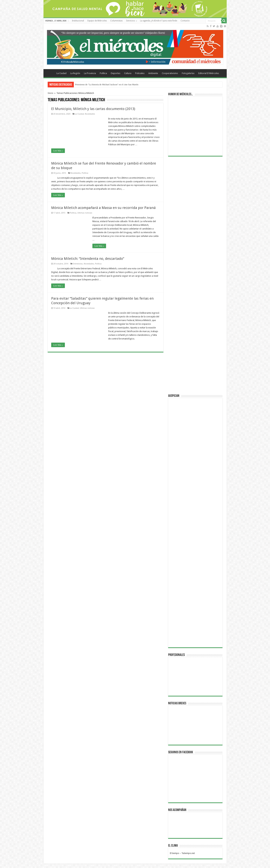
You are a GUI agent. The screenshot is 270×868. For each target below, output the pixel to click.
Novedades (90, 114)
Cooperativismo (170, 73)
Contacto (185, 21)
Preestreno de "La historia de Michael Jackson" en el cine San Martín (107, 84)
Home (50, 73)
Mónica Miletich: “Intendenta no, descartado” (88, 259)
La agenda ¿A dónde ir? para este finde (159, 21)
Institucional (78, 21)
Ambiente (153, 73)
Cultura (128, 73)
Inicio (50, 93)
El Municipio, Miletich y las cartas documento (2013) (93, 109)
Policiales (140, 73)
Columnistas (116, 21)
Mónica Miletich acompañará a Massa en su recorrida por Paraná (103, 208)
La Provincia (90, 73)
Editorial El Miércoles (209, 73)
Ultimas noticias (85, 213)
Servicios (130, 21)
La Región (75, 73)
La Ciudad (61, 73)
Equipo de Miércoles (97, 21)
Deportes (116, 73)
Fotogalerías (188, 73)
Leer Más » (58, 151)
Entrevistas (78, 264)
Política (103, 73)
